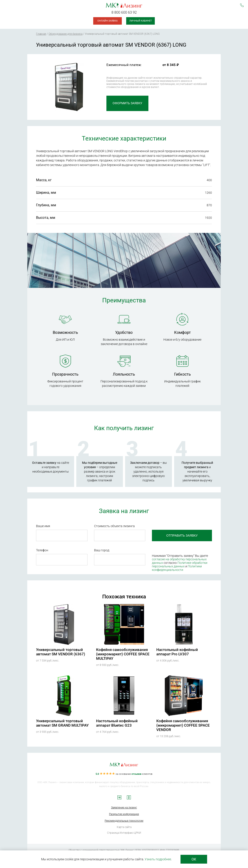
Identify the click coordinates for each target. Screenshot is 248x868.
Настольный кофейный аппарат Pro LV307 (177, 652)
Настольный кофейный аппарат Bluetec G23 (117, 723)
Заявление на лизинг (124, 808)
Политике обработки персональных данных (180, 565)
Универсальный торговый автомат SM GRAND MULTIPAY (62, 723)
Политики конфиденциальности (177, 568)
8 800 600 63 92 (124, 12)
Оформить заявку (127, 103)
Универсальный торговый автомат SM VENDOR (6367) (61, 652)
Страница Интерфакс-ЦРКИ (124, 833)
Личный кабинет (141, 21)
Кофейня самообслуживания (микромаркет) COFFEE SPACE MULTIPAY (123, 654)
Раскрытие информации (124, 814)
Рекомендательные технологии (124, 821)
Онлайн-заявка (108, 21)
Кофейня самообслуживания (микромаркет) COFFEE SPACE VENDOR (183, 725)
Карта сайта (124, 827)
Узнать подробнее (158, 859)
